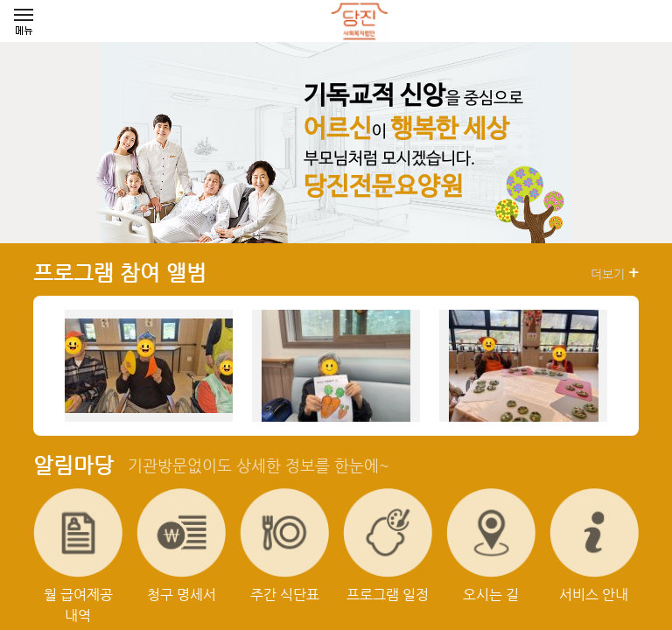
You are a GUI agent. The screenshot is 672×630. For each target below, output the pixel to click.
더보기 (615, 273)
